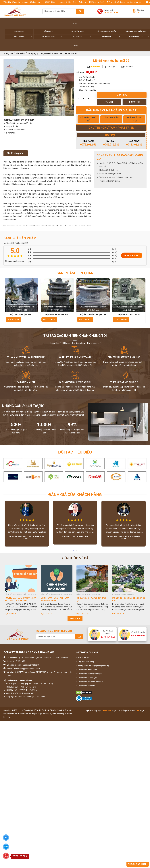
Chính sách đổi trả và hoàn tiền (90, 682)
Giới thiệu (50, 2)
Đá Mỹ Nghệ (111, 37)
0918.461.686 (134, 145)
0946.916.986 (111, 145)
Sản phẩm (20, 53)
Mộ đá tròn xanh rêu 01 (129, 314)
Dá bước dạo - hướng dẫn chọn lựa (92, 599)
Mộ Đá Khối (46, 53)
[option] (39, 88)
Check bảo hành (135, 2)
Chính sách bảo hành (86, 686)
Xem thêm (75, 618)
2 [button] (76, 552)
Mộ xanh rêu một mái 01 (21, 314)
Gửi (79, 637)
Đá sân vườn (23, 37)
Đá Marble (53, 31)
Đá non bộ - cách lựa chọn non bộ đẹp (129, 599)
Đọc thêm (11, 614)
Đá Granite (23, 31)
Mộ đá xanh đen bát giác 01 (93, 314)
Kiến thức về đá (97, 2)
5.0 (88, 66)
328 (122, 66)
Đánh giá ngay (132, 255)
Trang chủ (8, 53)
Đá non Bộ (82, 37)
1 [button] (74, 552)
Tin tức (83, 2)
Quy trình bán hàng (116, 2)
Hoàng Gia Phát (115, 174)
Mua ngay (122, 95)
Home (75, 23)
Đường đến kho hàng (67, 2)
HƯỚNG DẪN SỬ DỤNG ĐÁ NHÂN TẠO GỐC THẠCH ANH (21, 599)
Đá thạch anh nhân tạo (137, 31)
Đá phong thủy (52, 37)
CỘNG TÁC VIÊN (111, 118)
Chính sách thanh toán (86, 670)
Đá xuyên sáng (81, 31)
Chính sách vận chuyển (86, 678)
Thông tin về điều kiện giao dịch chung (93, 666)
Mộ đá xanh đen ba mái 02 (57, 314)
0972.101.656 (88, 145)
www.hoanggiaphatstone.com (120, 177)
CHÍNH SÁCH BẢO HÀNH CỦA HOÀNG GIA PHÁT (55, 599)
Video (75, 45)
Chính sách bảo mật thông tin (89, 674)
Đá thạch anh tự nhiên (108, 31)
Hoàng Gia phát (114, 181)
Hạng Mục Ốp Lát (139, 37)
